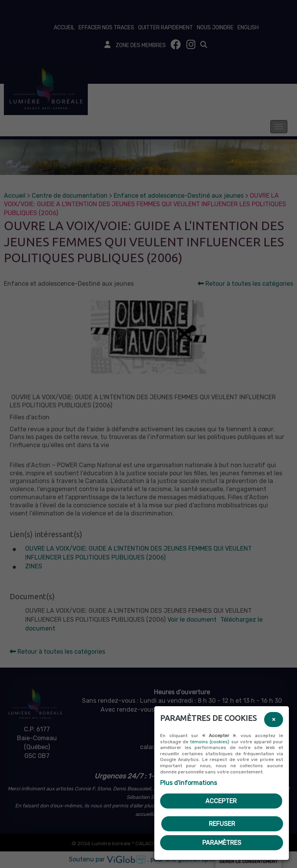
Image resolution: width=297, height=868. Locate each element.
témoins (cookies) (210, 742)
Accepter (221, 801)
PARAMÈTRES (222, 843)
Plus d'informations (189, 783)
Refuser (222, 824)
